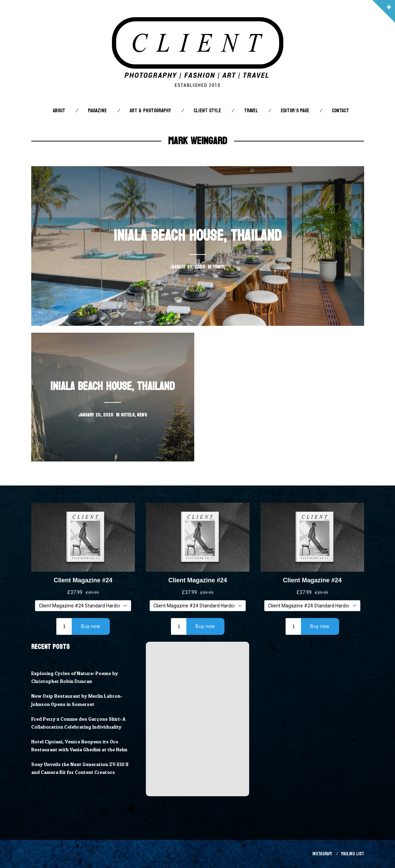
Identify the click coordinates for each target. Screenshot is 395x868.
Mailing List (353, 854)
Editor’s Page (295, 111)
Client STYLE (207, 111)
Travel (251, 111)
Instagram (322, 854)
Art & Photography (150, 111)
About (59, 111)
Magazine (97, 111)
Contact (340, 111)
